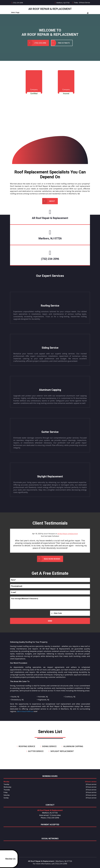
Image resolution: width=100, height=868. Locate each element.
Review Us (8, 859)
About (52, 201)
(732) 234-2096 (18, 3)
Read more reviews (52, 559)
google (50, 844)
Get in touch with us (25, 711)
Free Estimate (64, 43)
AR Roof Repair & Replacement (68, 534)
